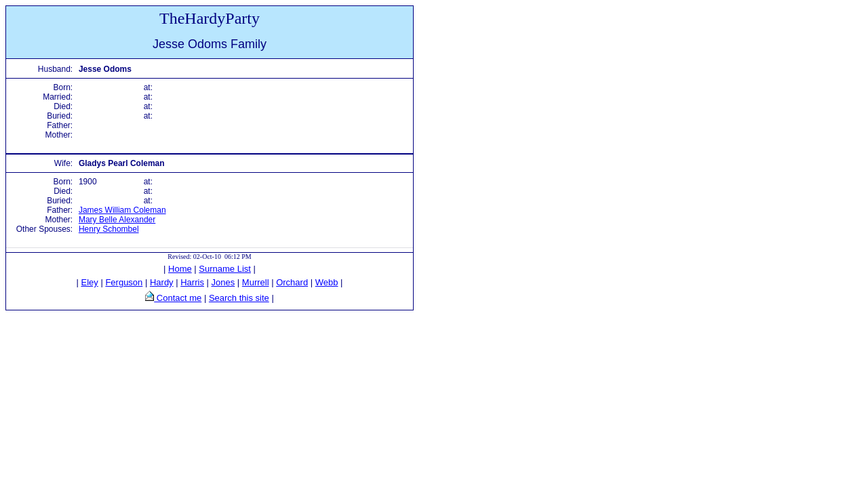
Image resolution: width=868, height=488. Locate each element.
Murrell (256, 282)
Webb (327, 282)
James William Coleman (122, 210)
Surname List (225, 269)
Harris (192, 282)
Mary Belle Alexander (117, 220)
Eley (90, 282)
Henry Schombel (109, 229)
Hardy (162, 282)
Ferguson (124, 282)
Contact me (178, 298)
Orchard (292, 282)
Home (180, 269)
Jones (223, 282)
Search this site (239, 298)
